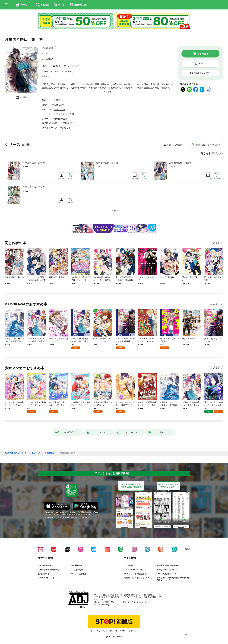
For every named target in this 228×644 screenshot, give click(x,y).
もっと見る (215, 243)
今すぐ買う (203, 54)
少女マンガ (59, 109)
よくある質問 (77, 570)
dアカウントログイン (47, 578)
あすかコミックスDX (64, 114)
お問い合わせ (44, 574)
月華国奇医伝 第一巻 (34, 163)
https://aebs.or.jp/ (103, 605)
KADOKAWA (58, 105)
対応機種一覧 (77, 566)
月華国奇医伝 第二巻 (107, 163)
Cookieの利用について (167, 574)
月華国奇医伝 (60, 119)
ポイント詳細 (70, 66)
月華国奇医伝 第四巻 (34, 187)
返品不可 (46, 76)
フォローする (55, 48)
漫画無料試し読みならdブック (16, 453)
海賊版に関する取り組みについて (138, 578)
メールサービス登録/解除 (49, 570)
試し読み (23, 97)
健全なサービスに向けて (167, 570)
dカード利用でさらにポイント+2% (57, 72)
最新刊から (217, 153)
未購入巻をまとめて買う (208, 145)
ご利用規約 (128, 566)
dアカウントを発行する (102, 631)
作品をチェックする (203, 73)
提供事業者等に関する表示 (168, 566)
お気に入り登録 (175, 145)
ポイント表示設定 (79, 574)
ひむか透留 (47, 48)
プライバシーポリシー (133, 570)
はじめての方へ (45, 566)
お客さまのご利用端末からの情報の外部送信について (173, 579)
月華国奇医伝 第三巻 (180, 163)
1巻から (204, 153)
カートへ (203, 64)
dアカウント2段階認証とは (135, 574)
